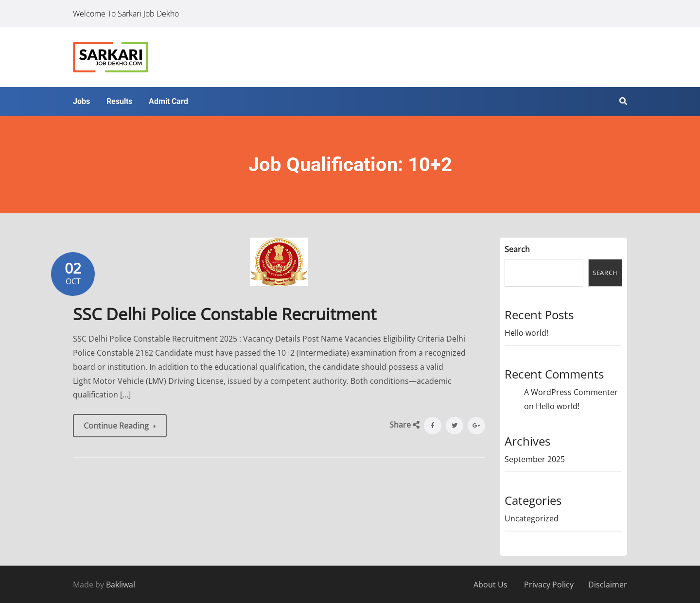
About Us (490, 585)
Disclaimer (608, 585)
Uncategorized (532, 518)
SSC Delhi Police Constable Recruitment (225, 314)
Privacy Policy (549, 585)
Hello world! (526, 333)
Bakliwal (121, 585)
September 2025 (535, 459)
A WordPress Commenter (571, 392)
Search (517, 249)
